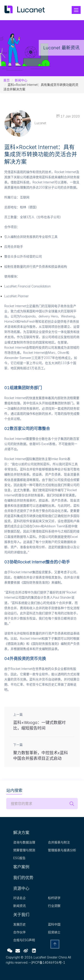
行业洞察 (54, 906)
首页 (6, 80)
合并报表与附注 (59, 842)
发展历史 (19, 924)
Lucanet (25, 123)
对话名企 (19, 898)
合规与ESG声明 (24, 940)
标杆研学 (54, 898)
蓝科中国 (54, 924)
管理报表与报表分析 (62, 850)
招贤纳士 (54, 932)
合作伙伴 (19, 932)
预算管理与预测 (24, 850)
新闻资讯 (19, 906)
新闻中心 (21, 80)
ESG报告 (19, 858)
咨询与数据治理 (24, 842)
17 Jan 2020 (68, 116)
